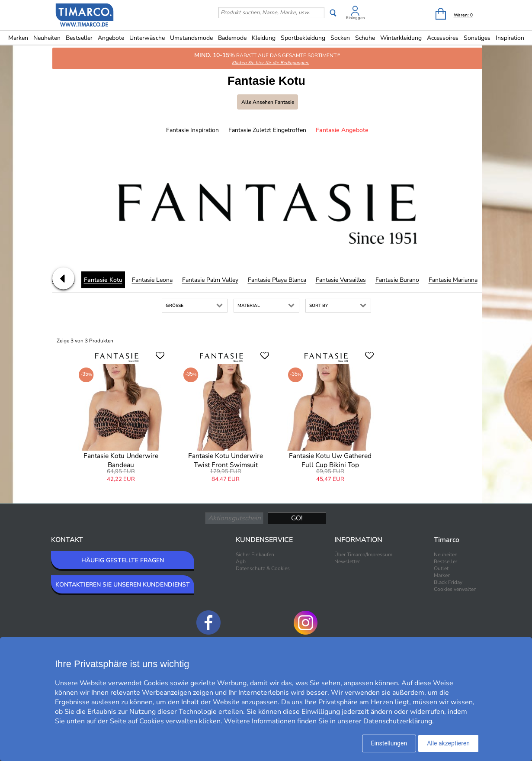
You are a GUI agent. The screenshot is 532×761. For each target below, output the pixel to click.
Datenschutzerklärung (398, 721)
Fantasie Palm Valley (210, 280)
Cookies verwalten (455, 589)
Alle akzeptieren (448, 743)
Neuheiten (47, 38)
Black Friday (448, 582)
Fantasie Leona (152, 280)
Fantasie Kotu (103, 280)
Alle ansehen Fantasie (268, 102)
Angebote (111, 38)
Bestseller (79, 38)
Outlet (441, 568)
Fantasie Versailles (341, 280)
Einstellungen (389, 743)
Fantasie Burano (397, 280)
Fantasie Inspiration (192, 130)
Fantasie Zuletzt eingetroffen (267, 130)
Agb (241, 561)
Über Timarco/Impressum (363, 555)
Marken (18, 38)
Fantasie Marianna (453, 280)
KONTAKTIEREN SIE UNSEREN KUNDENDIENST (123, 585)
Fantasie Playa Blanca (277, 280)
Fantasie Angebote (342, 130)
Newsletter (347, 561)
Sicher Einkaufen (255, 555)
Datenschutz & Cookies (263, 568)
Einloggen (355, 18)
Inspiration (510, 38)
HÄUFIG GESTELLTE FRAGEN (123, 560)
